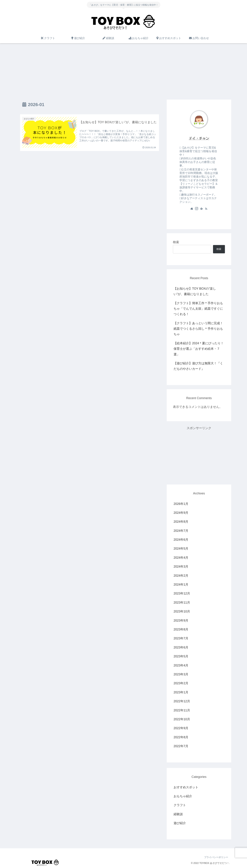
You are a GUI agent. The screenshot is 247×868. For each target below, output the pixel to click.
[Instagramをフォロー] (197, 209)
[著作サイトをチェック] (192, 209)
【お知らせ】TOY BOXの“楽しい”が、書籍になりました (195, 291)
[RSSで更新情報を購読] (206, 209)
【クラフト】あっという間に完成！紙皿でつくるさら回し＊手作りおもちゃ (198, 329)
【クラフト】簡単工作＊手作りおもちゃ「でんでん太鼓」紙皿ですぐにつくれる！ (198, 309)
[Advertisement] (123, 71)
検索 (176, 242)
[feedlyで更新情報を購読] (201, 209)
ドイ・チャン (199, 138)
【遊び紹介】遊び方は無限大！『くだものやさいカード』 (198, 366)
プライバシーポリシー (216, 857)
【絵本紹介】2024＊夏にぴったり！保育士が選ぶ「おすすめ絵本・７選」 (199, 349)
